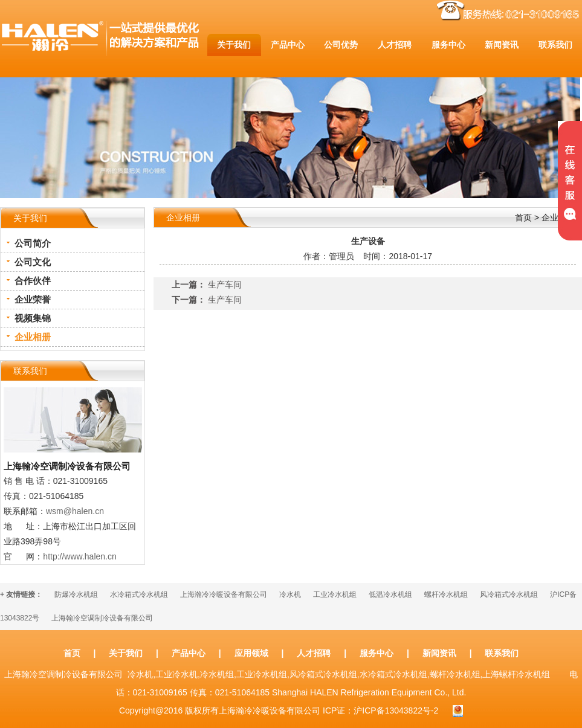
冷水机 (290, 594)
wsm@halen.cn (75, 511)
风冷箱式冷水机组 (509, 594)
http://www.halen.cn (79, 556)
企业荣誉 (33, 299)
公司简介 (33, 243)
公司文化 (33, 262)
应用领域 (251, 653)
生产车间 (225, 285)
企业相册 (33, 337)
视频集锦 (33, 318)
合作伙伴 (33, 281)
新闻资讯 (439, 653)
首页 (523, 217)
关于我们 (126, 653)
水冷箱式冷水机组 (139, 594)
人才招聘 (314, 653)
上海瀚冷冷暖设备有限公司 (224, 594)
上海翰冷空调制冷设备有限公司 (102, 618)
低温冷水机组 (390, 594)
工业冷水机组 (335, 594)
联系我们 (502, 653)
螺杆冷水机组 (446, 594)
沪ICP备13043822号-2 (396, 710)
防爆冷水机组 (76, 594)
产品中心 (189, 653)
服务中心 (377, 653)
